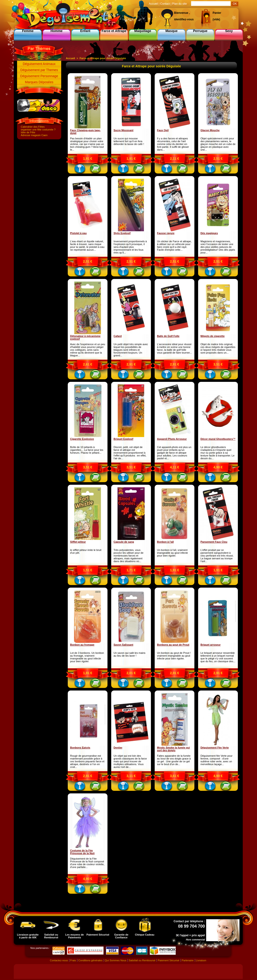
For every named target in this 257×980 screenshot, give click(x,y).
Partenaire (188, 960)
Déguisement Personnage (39, 76)
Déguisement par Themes (39, 70)
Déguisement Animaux (39, 64)
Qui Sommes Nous (116, 960)
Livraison (201, 960)
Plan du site (180, 4)
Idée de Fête (28, 132)
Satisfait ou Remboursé (51, 928)
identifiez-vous (184, 19)
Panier (217, 13)
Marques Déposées (39, 82)
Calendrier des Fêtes (33, 127)
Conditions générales (90, 960)
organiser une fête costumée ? (38, 130)
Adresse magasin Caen (34, 135)
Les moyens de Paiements (74, 928)
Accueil (70, 58)
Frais (73, 960)
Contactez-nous (59, 960)
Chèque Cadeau (145, 927)
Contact (165, 4)
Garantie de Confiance (121, 928)
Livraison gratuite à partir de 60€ (28, 928)
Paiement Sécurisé (98, 927)
